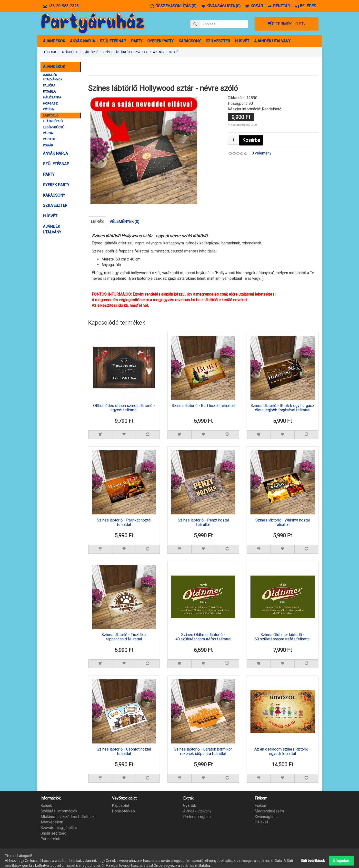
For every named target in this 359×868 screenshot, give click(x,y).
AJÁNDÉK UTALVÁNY (272, 41)
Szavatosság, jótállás (59, 828)
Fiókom (261, 805)
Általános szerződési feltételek (68, 816)
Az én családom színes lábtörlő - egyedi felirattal (283, 752)
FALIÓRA (49, 85)
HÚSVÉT (242, 41)
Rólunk (46, 805)
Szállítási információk (59, 811)
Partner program (197, 816)
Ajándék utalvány (197, 811)
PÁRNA (48, 133)
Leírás (97, 222)
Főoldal (50, 52)
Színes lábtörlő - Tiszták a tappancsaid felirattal (124, 637)
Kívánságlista (266, 816)
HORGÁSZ (50, 103)
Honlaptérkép (123, 811)
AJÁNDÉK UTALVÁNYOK (53, 77)
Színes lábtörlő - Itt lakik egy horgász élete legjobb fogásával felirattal (282, 408)
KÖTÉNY (49, 109)
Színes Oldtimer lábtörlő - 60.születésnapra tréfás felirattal (283, 637)
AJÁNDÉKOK (54, 41)
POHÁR (48, 145)
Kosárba (251, 140)
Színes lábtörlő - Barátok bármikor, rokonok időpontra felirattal (203, 752)
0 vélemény (262, 153)
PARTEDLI (50, 139)
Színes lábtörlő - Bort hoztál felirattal (203, 406)
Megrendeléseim (269, 811)
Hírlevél (261, 822)
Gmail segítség (53, 833)
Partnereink (50, 839)
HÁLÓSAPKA (52, 97)
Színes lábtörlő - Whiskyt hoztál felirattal (283, 522)
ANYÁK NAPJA (82, 41)
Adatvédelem (52, 822)
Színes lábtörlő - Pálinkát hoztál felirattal (124, 522)
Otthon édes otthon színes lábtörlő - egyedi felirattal (124, 408)
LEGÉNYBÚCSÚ (54, 127)
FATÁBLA (49, 92)
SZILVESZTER (218, 41)
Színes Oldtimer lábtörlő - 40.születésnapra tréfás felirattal (203, 637)
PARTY (137, 41)
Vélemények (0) (124, 222)
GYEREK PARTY (160, 41)
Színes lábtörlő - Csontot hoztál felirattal (124, 752)
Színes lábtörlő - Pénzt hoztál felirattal (203, 522)
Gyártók (190, 805)
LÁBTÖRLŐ (51, 115)
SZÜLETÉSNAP (113, 41)
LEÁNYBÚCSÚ (53, 121)
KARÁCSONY (190, 41)
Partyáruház (312, 861)
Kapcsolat (120, 805)
